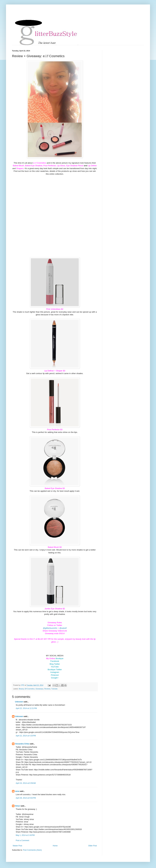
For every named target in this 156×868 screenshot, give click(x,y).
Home (55, 846)
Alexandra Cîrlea (22, 744)
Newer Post (17, 846)
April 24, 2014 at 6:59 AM (26, 783)
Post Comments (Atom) (32, 850)
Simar (17, 806)
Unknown (19, 702)
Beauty (21, 689)
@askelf (63, 628)
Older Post (92, 846)
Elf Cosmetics (30, 689)
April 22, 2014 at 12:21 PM (26, 708)
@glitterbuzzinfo (50, 628)
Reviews (47, 689)
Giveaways (40, 689)
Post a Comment (22, 840)
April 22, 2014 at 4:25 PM (26, 736)
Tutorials (54, 689)
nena (17, 791)
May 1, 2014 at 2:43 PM (25, 835)
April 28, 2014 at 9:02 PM (26, 798)
